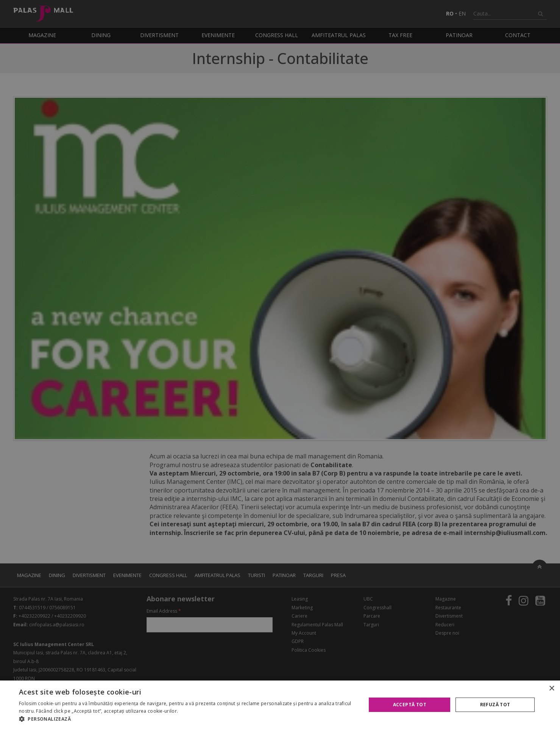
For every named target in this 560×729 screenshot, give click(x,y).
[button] (187, 719)
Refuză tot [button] (495, 705)
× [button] (551, 689)
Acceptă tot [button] (410, 705)
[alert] (280, 364)
